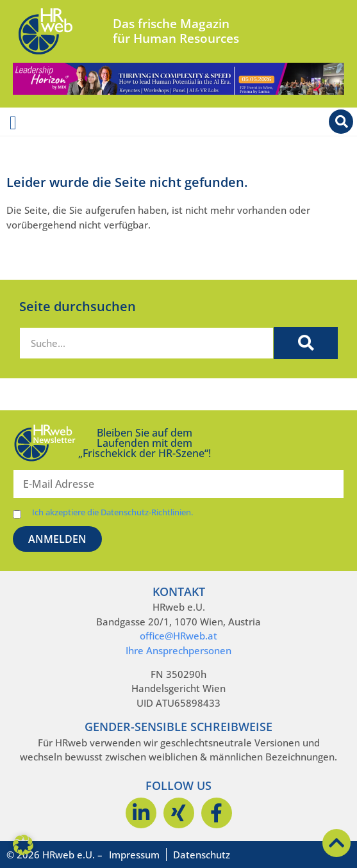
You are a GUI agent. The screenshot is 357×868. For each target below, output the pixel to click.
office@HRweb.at (178, 636)
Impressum (134, 855)
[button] (23, 845)
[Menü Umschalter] (13, 123)
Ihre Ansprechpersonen (178, 650)
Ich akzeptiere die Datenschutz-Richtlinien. (112, 512)
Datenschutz (202, 855)
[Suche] (306, 343)
